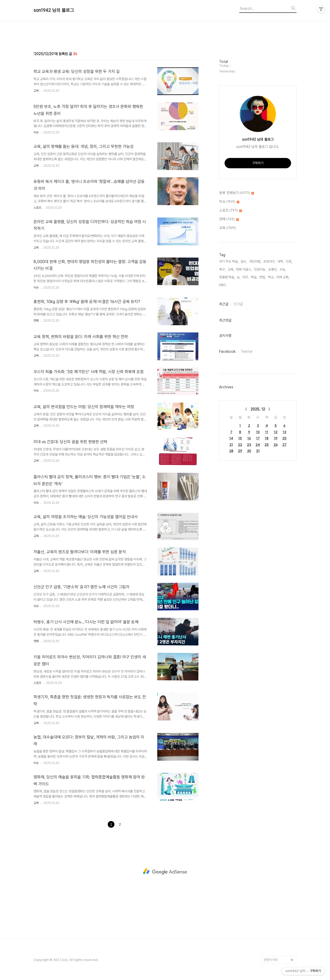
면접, (263, 277)
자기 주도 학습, (229, 261)
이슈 (36, 132)
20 (284, 438)
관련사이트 (271, 960)
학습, (254, 277)
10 (258, 432)
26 (276, 445)
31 (258, 451)
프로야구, (269, 261)
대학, (281, 261)
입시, (244, 261)
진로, (289, 261)
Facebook (227, 351)
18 (267, 438)
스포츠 (37, 208)
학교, (271, 277)
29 (240, 451)
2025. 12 (258, 409)
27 (284, 445)
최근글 (224, 304)
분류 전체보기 (237, 193)
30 (249, 451)
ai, (239, 277)
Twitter (247, 351)
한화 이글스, (244, 269)
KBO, (223, 285)
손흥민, (273, 269)
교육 (36, 91)
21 (231, 445)
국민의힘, (255, 261)
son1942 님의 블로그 (54, 10)
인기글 (238, 304)
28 (231, 451)
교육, (231, 269)
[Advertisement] (165, 872)
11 (267, 432)
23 (249, 445)
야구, (246, 277)
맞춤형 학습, (227, 277)
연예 (36, 321)
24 (258, 445)
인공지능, (260, 269)
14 (231, 438)
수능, (283, 269)
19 (276, 438)
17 (258, 438)
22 (240, 445)
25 (267, 445)
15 (240, 438)
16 (249, 438)
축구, (222, 269)
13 (284, 432)
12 (276, 432)
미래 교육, (283, 277)
